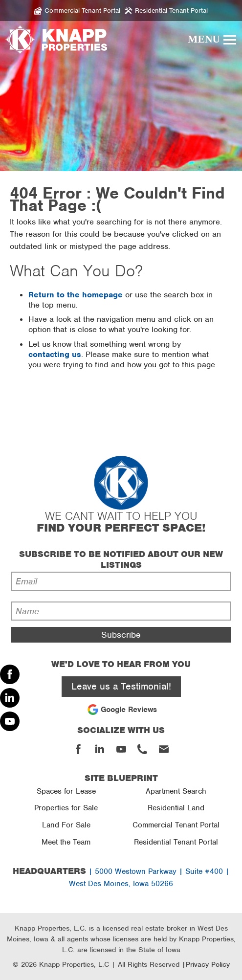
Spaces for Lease (66, 791)
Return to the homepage (76, 295)
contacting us (55, 354)
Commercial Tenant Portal (176, 825)
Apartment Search (176, 791)
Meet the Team (66, 842)
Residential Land (176, 808)
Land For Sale (66, 825)
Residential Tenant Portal (176, 842)
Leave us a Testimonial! (121, 686)
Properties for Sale (66, 808)
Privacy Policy (208, 964)
